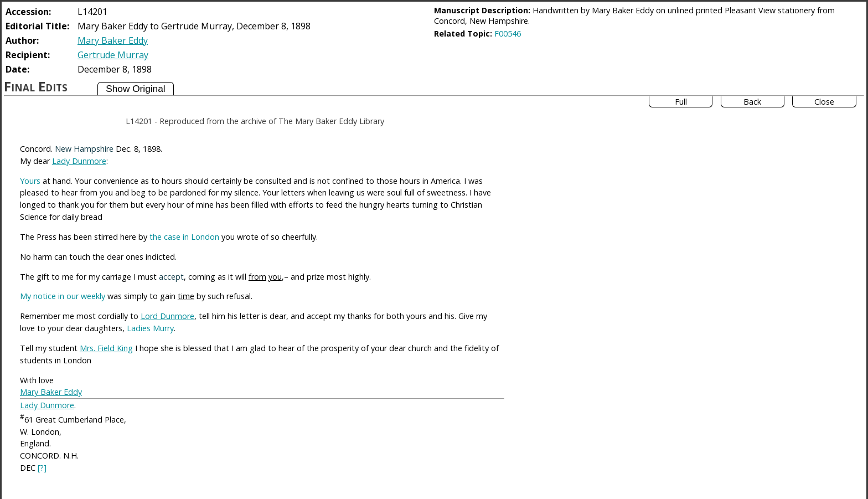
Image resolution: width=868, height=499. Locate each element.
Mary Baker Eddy (113, 40)
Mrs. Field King (106, 348)
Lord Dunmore (167, 316)
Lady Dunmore (79, 161)
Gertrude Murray (113, 55)
